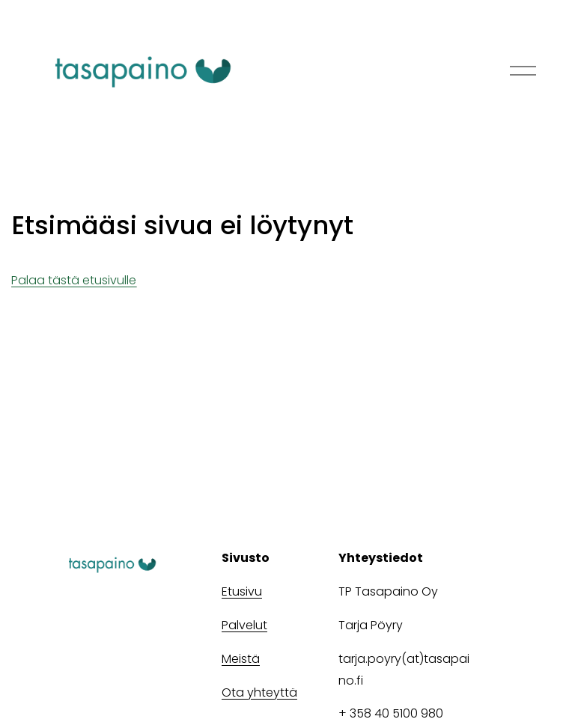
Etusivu (242, 591)
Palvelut (244, 625)
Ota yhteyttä (259, 692)
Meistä (241, 659)
